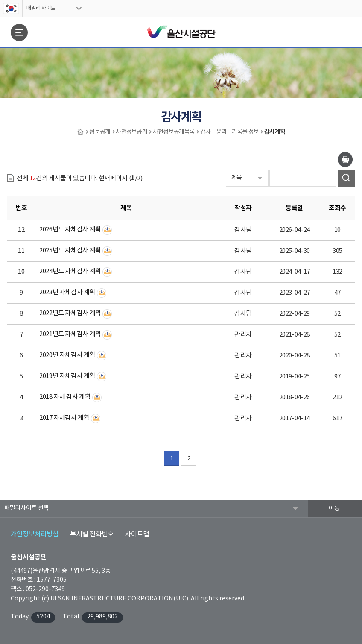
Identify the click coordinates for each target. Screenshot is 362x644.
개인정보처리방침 (35, 534)
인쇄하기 (345, 160)
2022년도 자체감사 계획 (70, 313)
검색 (346, 178)
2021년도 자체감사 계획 (70, 334)
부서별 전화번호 (92, 534)
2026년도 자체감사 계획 (70, 230)
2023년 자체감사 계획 (67, 292)
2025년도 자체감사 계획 (70, 250)
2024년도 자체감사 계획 (70, 271)
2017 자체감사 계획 (64, 418)
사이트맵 (137, 534)
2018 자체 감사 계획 (65, 397)
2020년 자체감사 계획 (67, 355)
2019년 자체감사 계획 (67, 376)
